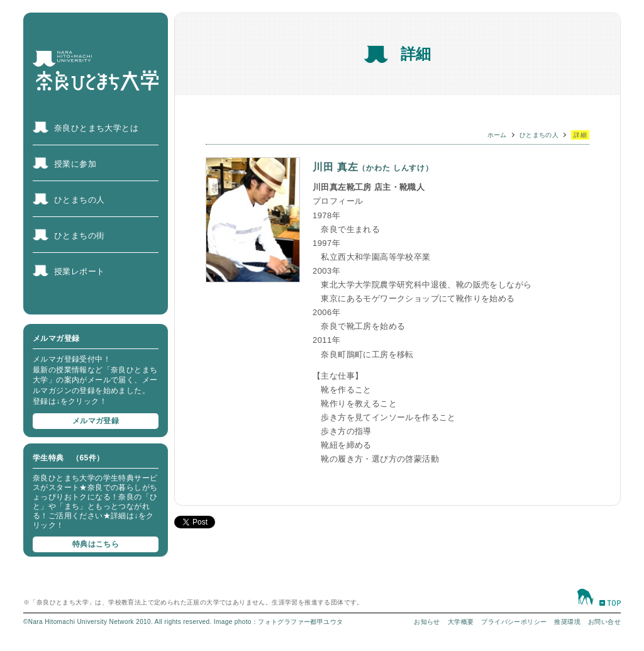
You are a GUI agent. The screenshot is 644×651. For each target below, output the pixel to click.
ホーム (497, 135)
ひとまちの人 (79, 200)
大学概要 (461, 622)
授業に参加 (75, 164)
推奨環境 (567, 622)
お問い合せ (604, 622)
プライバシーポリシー (514, 622)
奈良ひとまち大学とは (96, 128)
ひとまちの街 (79, 236)
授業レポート (79, 271)
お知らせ (427, 622)
